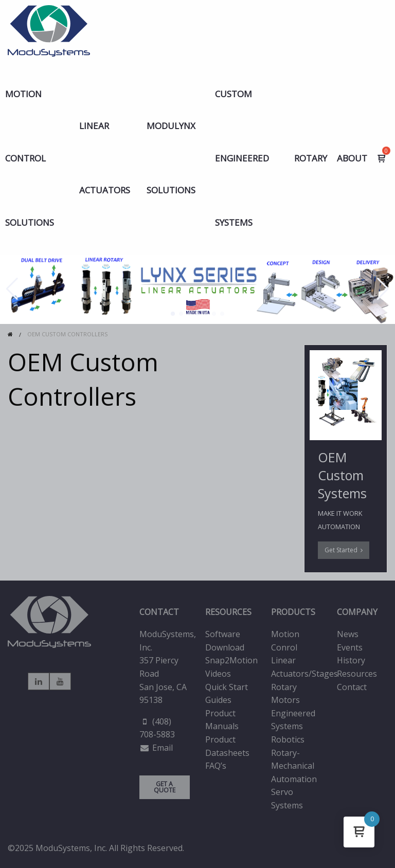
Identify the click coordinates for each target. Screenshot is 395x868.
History (351, 660)
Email (163, 748)
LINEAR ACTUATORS (105, 158)
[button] (173, 314)
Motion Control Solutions (30, 158)
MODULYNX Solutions (171, 158)
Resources (357, 674)
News (348, 634)
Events (350, 647)
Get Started (344, 550)
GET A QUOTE (165, 787)
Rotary (311, 158)
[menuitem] (37, 158)
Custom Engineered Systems (242, 158)
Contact (352, 687)
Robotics (288, 739)
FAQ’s (216, 766)
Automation (294, 779)
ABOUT (352, 158)
